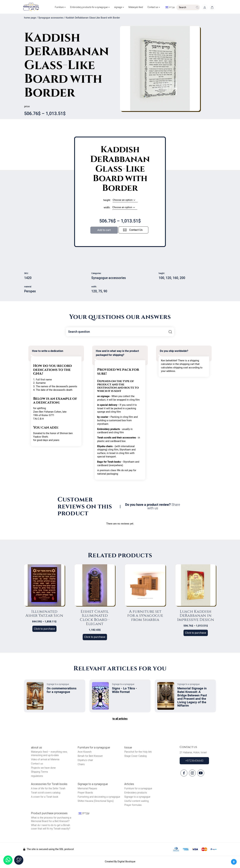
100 (161, 279)
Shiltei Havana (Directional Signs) (96, 802)
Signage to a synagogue (93, 785)
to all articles (120, 720)
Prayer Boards (85, 793)
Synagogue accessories (51, 19)
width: (107, 208)
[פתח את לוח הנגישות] (234, 862)
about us (36, 748)
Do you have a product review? (153, 507)
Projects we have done (43, 769)
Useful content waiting (136, 802)
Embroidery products (136, 793)
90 (105, 292)
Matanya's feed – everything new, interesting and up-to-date (49, 755)
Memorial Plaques (87, 789)
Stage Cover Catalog (135, 757)
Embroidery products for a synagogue (84, 5)
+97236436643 (194, 762)
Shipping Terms (39, 773)
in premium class (107, 471)
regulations (37, 777)
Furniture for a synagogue (94, 748)
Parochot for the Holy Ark (138, 753)
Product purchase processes (49, 814)
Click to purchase (44, 630)
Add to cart (104, 231)
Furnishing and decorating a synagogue (99, 798)
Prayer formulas (133, 806)
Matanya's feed (132, 5)
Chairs (81, 765)
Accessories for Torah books (49, 785)
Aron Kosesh (85, 753)
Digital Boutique (126, 862)
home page (30, 19)
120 (168, 279)
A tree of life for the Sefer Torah (48, 789)
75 (100, 292)
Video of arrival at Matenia (45, 760)
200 (182, 279)
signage (115, 5)
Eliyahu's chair (85, 761)
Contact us (151, 5)
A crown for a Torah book (45, 798)
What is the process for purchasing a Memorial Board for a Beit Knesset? (51, 820)
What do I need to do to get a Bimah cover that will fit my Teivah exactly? (51, 828)
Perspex (30, 292)
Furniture (53, 5)
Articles (129, 785)
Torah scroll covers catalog (46, 793)
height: (107, 201)
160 (175, 279)
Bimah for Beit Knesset (90, 757)
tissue (128, 748)
